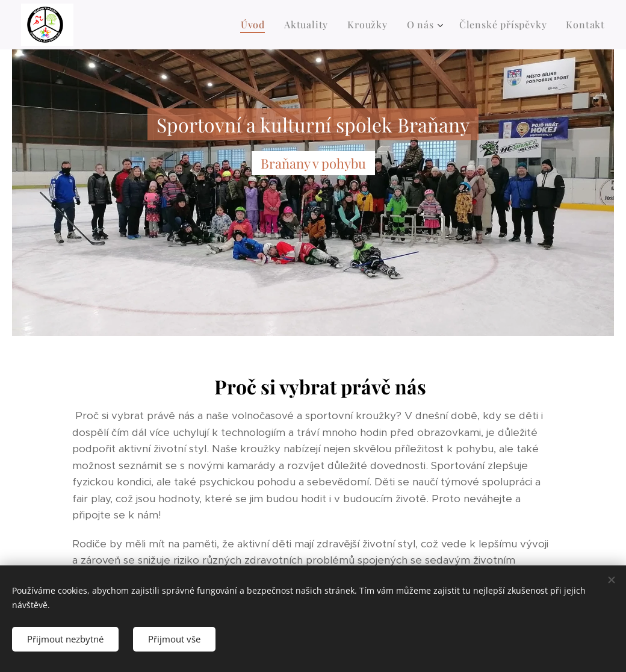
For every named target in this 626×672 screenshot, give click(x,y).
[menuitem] (256, 25)
